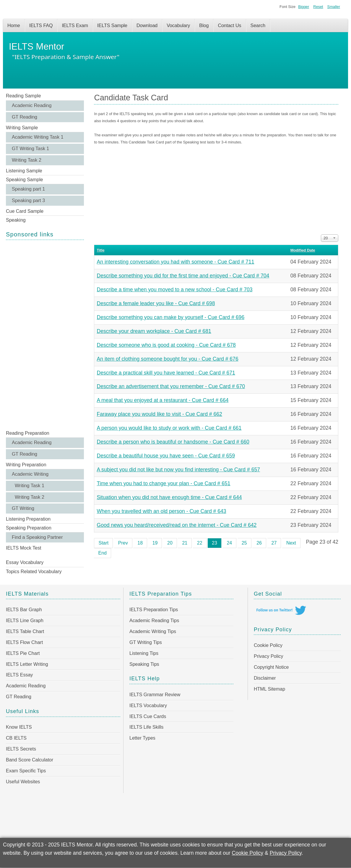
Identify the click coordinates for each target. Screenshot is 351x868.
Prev (123, 543)
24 (229, 543)
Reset (318, 7)
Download (147, 26)
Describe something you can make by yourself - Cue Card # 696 (170, 317)
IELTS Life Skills (146, 727)
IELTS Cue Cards (148, 716)
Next (291, 543)
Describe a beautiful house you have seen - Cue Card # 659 (166, 456)
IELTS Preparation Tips (154, 610)
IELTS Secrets (21, 749)
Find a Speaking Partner (37, 537)
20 (170, 543)
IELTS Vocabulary (148, 706)
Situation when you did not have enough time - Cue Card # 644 (169, 497)
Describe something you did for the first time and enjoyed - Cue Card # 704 (183, 276)
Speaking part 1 (28, 189)
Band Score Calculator (30, 760)
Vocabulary (178, 26)
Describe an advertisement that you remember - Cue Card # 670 (171, 386)
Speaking (16, 220)
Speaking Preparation (29, 528)
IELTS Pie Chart (23, 653)
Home (14, 26)
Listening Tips (144, 653)
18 (140, 543)
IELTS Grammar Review (155, 695)
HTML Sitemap (269, 689)
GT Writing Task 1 (30, 149)
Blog (204, 26)
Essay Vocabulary (25, 562)
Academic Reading (32, 106)
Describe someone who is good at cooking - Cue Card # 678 (166, 345)
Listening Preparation (28, 519)
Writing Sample (22, 128)
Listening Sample (24, 171)
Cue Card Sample (25, 211)
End (102, 553)
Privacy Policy (269, 656)
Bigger (304, 7)
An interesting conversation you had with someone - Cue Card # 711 (175, 262)
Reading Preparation (28, 433)
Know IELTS (19, 727)
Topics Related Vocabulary (34, 572)
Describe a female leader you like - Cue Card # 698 (156, 303)
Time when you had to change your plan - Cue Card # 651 (163, 483)
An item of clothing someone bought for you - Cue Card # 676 (167, 359)
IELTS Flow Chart (24, 642)
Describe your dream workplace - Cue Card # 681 (154, 331)
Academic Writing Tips (153, 631)
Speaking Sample (24, 180)
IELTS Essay (19, 675)
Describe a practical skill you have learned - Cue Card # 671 (166, 373)
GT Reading (25, 117)
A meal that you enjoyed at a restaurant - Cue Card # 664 (162, 400)
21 (185, 543)
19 (155, 543)
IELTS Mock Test (23, 548)
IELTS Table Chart (25, 631)
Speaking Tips (144, 664)
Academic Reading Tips (154, 621)
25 (244, 543)
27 (274, 543)
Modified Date (303, 250)
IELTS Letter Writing (27, 664)
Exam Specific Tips (26, 771)
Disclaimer (265, 678)
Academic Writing (30, 474)
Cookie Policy (268, 645)
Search (258, 26)
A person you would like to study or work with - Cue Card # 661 (169, 428)
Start (103, 543)
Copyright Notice (271, 667)
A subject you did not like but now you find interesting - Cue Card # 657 (178, 470)
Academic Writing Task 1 (38, 137)
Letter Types (142, 738)
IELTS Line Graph (25, 621)
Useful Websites (23, 782)
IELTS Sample (112, 26)
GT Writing (23, 508)
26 (259, 543)
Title (100, 250)
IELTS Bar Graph (24, 610)
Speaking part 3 (28, 201)
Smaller (334, 7)
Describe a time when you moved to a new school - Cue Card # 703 (174, 290)
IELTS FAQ (41, 26)
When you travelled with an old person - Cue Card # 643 (161, 511)
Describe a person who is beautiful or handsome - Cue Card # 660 (173, 442)
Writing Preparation (26, 465)
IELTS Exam (75, 26)
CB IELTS (16, 738)
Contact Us (229, 26)
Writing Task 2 (27, 160)
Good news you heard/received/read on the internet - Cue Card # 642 (177, 525)
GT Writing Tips (146, 642)
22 (200, 543)
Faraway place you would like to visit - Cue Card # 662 (159, 414)
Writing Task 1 (30, 486)
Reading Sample (23, 96)
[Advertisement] (45, 334)
